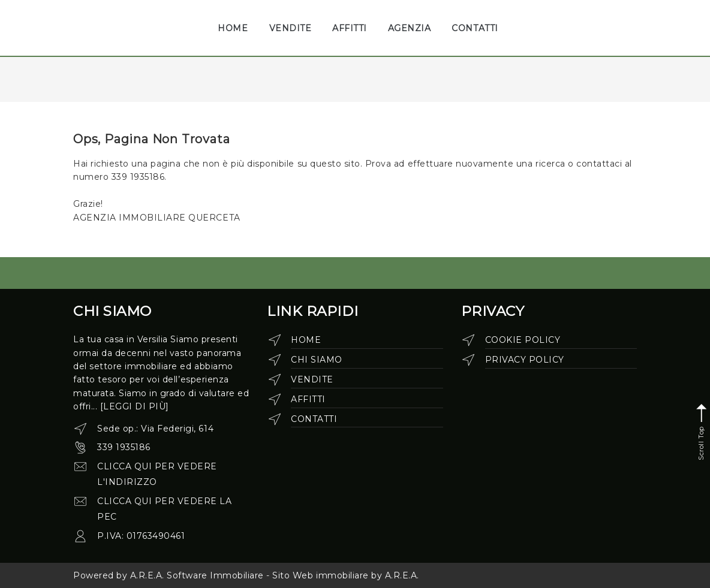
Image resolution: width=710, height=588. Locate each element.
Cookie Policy (523, 340)
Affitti (308, 399)
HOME (233, 28)
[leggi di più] (135, 406)
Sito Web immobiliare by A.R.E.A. (346, 575)
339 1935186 (124, 447)
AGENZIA (410, 28)
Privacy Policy (525, 360)
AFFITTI (350, 28)
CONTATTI (475, 28)
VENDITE (291, 28)
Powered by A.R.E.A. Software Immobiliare (169, 575)
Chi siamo (317, 360)
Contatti (314, 419)
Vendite (312, 379)
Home (306, 340)
